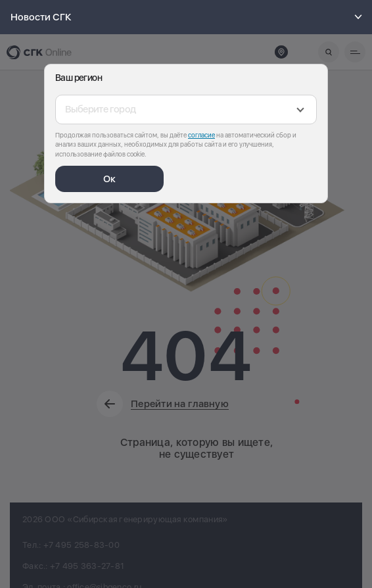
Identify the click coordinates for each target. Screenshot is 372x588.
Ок (109, 179)
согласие (201, 135)
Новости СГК (188, 17)
